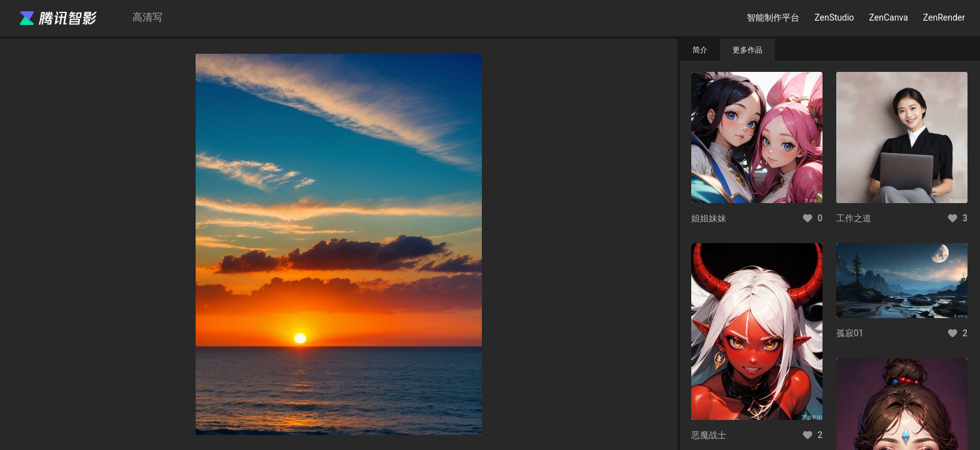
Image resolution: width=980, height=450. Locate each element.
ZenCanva (889, 17)
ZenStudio (834, 17)
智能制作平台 (773, 17)
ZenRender (944, 17)
